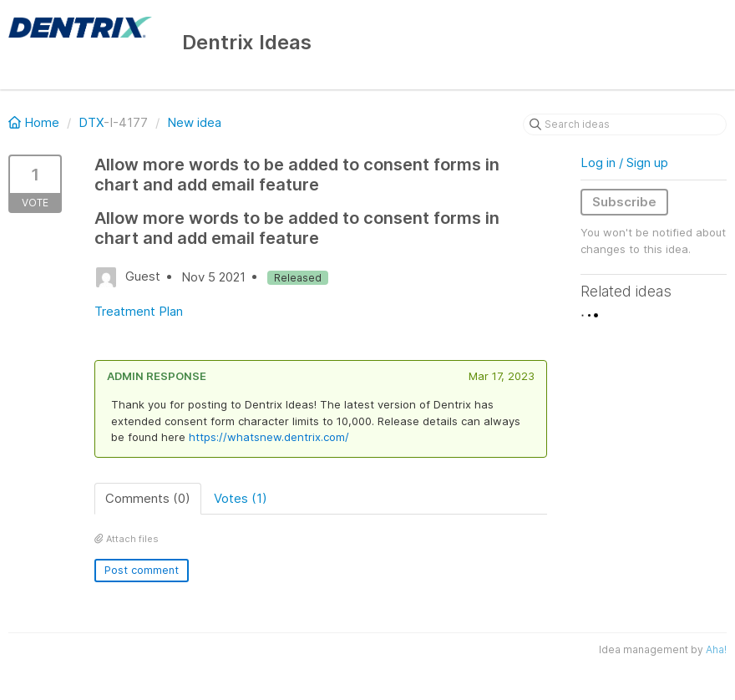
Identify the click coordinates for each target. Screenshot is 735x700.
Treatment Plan (139, 311)
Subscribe (624, 202)
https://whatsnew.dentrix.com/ (269, 437)
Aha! (716, 649)
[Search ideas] (625, 124)
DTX (91, 122)
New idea (194, 122)
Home (35, 122)
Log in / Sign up (624, 162)
